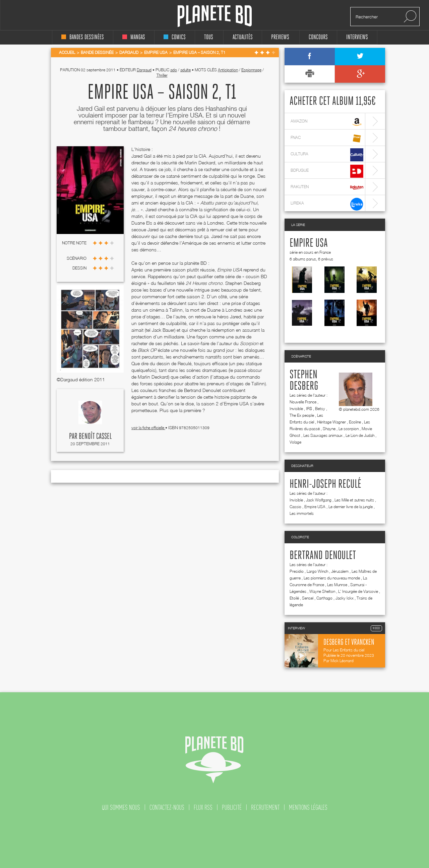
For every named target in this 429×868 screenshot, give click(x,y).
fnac (327, 138)
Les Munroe (337, 585)
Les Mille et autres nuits (354, 500)
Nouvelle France (303, 402)
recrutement (265, 807)
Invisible (296, 409)
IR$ (309, 409)
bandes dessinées (83, 37)
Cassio (295, 507)
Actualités (243, 37)
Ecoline (355, 422)
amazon (327, 122)
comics (175, 37)
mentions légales (308, 807)
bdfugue (327, 171)
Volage (295, 442)
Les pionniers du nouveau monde (332, 578)
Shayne (329, 429)
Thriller (162, 75)
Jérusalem (340, 571)
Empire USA (309, 243)
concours (318, 37)
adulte (186, 70)
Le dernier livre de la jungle (351, 507)
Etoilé (294, 598)
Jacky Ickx (345, 598)
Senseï (308, 598)
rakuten (327, 188)
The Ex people (302, 415)
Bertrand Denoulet (323, 556)
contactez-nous (167, 807)
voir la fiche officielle (148, 428)
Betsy (320, 409)
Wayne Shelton (322, 591)
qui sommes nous (121, 807)
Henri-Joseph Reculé (325, 484)
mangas (134, 37)
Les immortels (302, 513)
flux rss (203, 807)
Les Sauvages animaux (323, 435)
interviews (357, 37)
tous (209, 37)
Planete (215, 16)
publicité (232, 807)
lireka (327, 204)
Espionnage (251, 70)
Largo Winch (317, 571)
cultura (327, 155)
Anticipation (228, 70)
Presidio (297, 571)
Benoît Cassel (95, 437)
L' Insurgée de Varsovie (358, 591)
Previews (280, 37)
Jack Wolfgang (319, 500)
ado (174, 70)
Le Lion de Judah (360, 435)
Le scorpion (349, 429)
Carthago (324, 598)
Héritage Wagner (331, 422)
